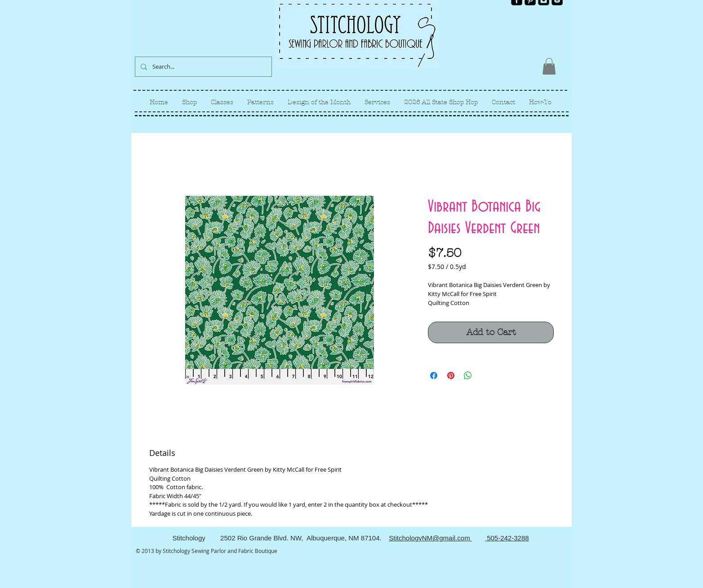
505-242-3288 (507, 538)
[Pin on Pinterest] (451, 376)
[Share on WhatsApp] (468, 376)
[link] (549, 66)
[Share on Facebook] (434, 376)
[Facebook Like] (548, 13)
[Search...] (202, 67)
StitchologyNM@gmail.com (430, 538)
